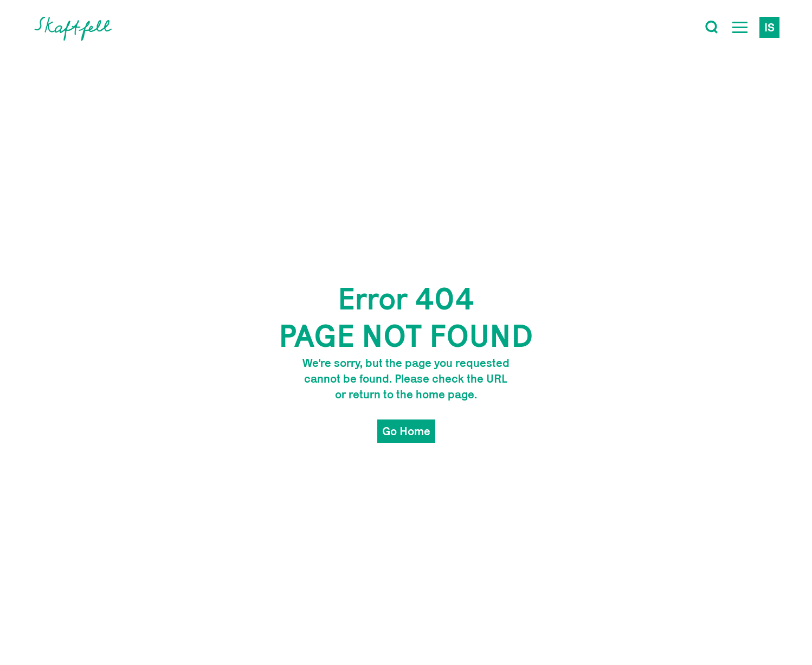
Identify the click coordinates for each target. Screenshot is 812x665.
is (769, 27)
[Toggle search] (712, 27)
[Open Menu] (740, 27)
